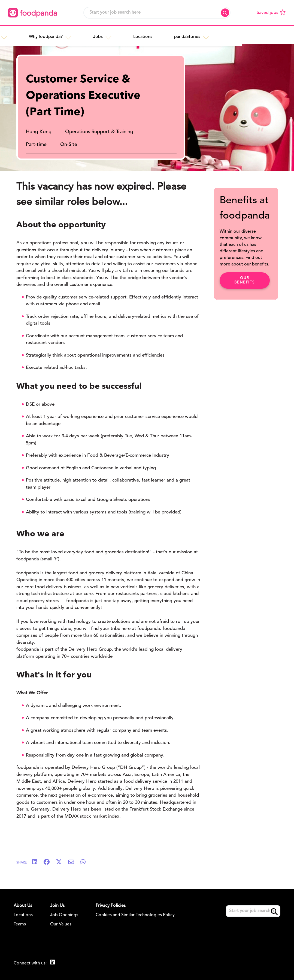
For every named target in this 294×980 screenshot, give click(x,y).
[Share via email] (74, 862)
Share (22, 863)
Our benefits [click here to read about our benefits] (245, 280)
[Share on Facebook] (49, 862)
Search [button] (225, 13)
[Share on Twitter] (62, 862)
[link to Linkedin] (53, 963)
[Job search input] (157, 13)
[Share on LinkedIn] (37, 862)
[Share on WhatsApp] (86, 862)
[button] (60, 35)
